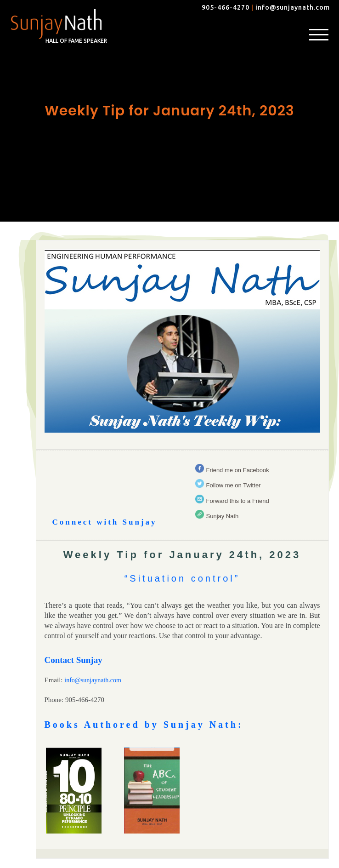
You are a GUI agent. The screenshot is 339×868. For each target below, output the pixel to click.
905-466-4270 (226, 7)
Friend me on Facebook (238, 470)
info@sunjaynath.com (293, 7)
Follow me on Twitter (234, 485)
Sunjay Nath (223, 516)
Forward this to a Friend (238, 501)
